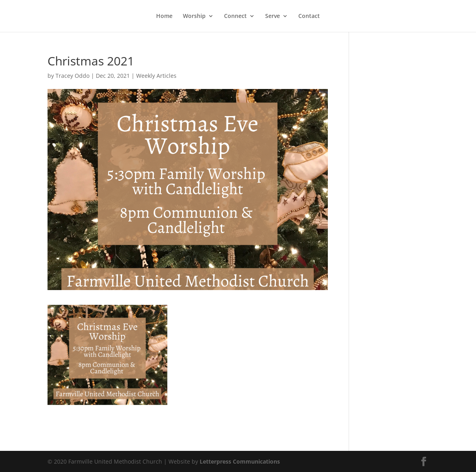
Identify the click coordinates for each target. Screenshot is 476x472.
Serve (273, 16)
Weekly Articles (156, 76)
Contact (309, 16)
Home (164, 16)
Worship (194, 16)
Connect (235, 16)
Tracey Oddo (72, 76)
